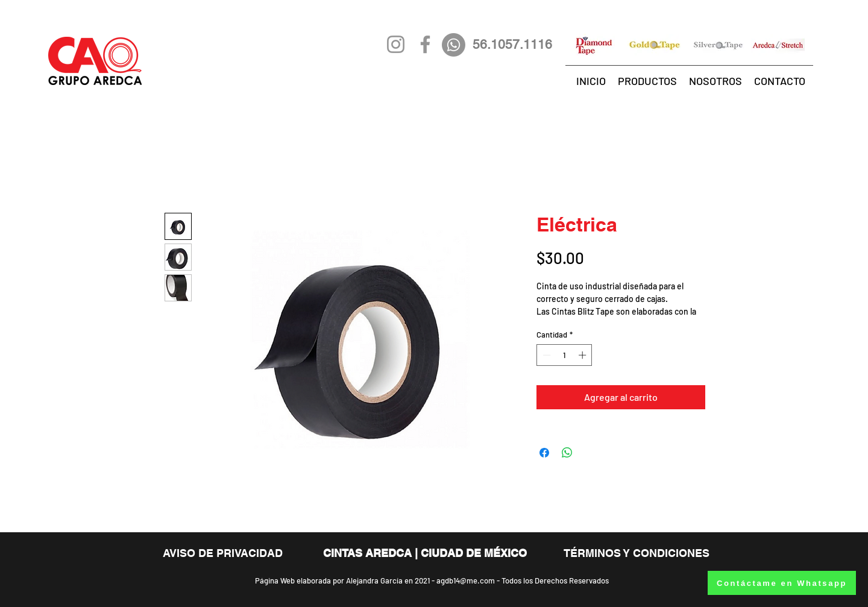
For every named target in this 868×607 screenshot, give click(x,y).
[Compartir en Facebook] (544, 453)
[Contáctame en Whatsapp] (782, 583)
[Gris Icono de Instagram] (396, 44)
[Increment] (583, 355)
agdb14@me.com (466, 580)
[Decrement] (546, 355)
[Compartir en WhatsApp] (567, 453)
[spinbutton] (565, 355)
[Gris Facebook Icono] (425, 44)
